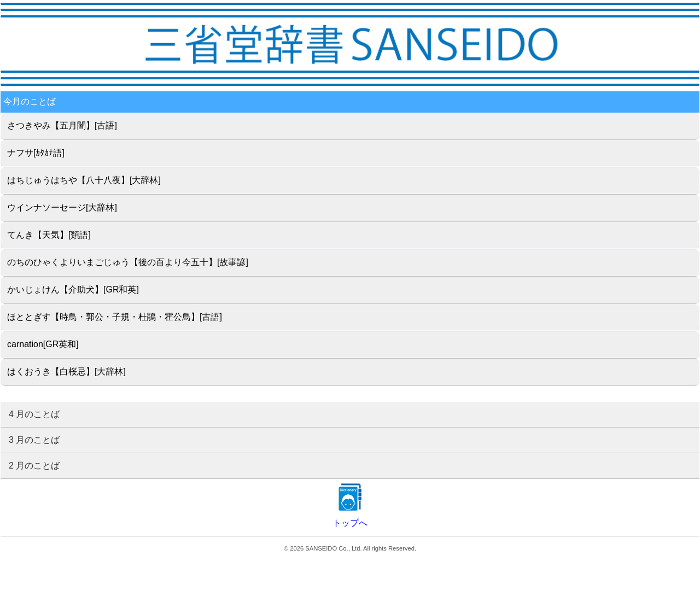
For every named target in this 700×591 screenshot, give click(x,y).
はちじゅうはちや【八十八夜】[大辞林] (84, 180)
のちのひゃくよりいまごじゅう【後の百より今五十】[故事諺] (128, 262)
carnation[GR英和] (43, 344)
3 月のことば (34, 440)
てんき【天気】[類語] (49, 235)
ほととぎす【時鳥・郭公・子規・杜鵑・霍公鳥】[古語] (115, 317)
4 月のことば (34, 414)
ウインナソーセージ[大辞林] (62, 207)
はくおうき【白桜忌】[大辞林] (66, 371)
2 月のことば (34, 466)
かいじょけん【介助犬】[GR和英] (73, 289)
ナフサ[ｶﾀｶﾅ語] (36, 153)
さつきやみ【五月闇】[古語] (62, 125)
